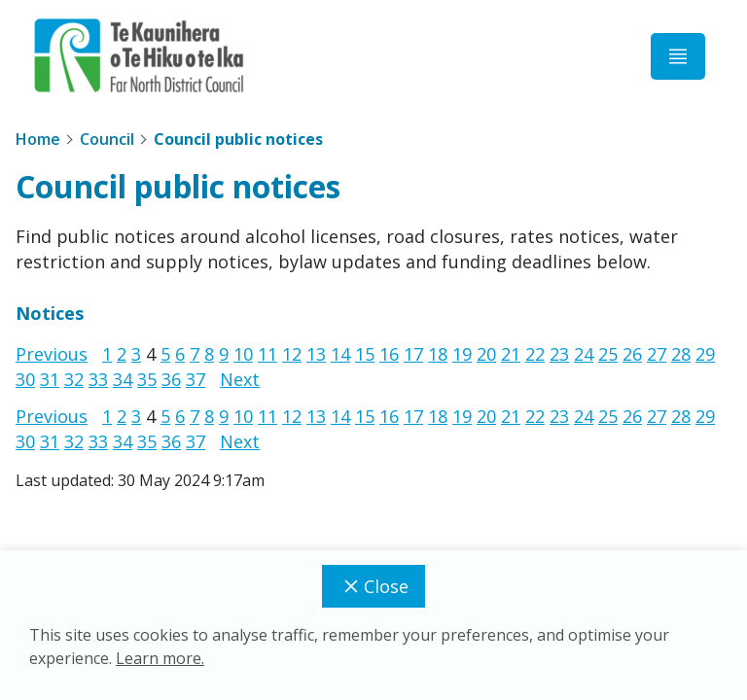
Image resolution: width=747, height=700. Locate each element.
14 (340, 354)
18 (438, 354)
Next (240, 379)
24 (584, 354)
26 (632, 354)
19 (462, 354)
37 (196, 379)
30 (25, 379)
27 (657, 354)
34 (123, 379)
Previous (52, 354)
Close (373, 586)
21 (511, 354)
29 (705, 354)
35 (147, 379)
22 (535, 354)
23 (559, 354)
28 (681, 354)
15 (365, 354)
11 (267, 354)
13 (316, 354)
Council (107, 139)
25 (608, 354)
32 (74, 379)
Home (38, 139)
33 (98, 379)
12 (292, 354)
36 (171, 379)
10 (243, 354)
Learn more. (160, 658)
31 (50, 379)
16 (389, 354)
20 (486, 354)
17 (413, 354)
